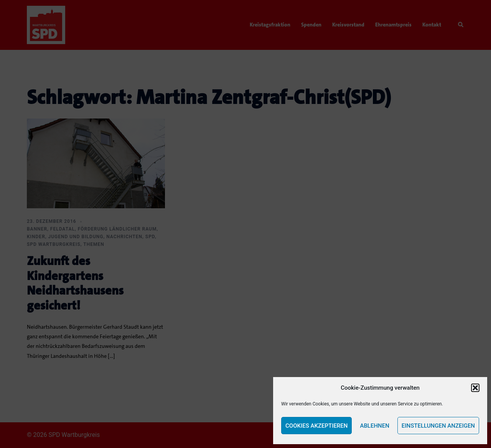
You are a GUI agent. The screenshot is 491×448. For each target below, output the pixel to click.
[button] (475, 388)
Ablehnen (374, 426)
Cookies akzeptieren (316, 426)
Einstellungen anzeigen (438, 426)
